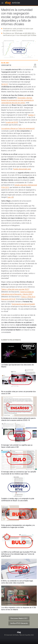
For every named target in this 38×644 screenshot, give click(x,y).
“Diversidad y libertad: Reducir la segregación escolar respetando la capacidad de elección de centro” (17, 100)
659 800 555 (29, 33)
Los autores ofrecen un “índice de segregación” (18, 128)
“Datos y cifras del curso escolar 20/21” (15, 289)
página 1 (32, 115)
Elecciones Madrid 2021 (19, 618)
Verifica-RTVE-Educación (19, 623)
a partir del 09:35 (12, 122)
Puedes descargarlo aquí (22, 169)
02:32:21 (5, 84)
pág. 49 (10, 197)
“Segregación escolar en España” (23, 304)
